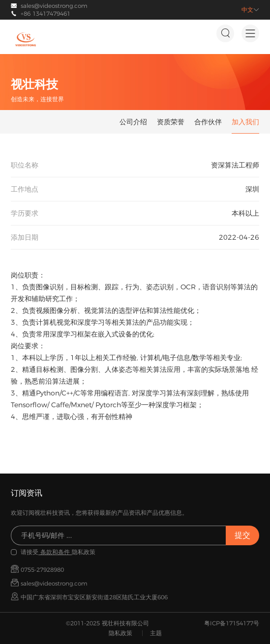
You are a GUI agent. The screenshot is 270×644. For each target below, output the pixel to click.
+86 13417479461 (45, 14)
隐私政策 (120, 633)
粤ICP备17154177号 (232, 623)
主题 (156, 633)
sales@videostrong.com (54, 6)
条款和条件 (55, 552)
